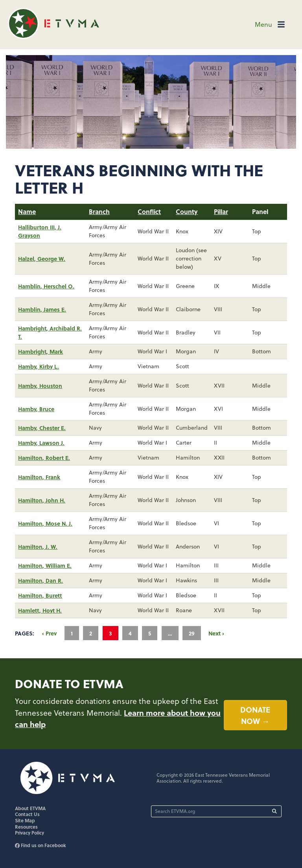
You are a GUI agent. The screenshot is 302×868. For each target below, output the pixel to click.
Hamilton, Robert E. (44, 458)
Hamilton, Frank (39, 477)
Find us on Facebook (41, 845)
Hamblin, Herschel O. (46, 286)
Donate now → (255, 715)
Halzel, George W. (42, 259)
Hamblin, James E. (42, 309)
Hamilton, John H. (42, 500)
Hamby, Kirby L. (39, 366)
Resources (26, 827)
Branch (99, 211)
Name (27, 211)
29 (192, 633)
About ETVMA (30, 808)
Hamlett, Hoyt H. (40, 610)
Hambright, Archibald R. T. (50, 332)
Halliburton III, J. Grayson (40, 231)
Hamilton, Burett (40, 595)
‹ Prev (50, 633)
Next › (216, 633)
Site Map (25, 820)
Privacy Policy (29, 833)
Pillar (221, 211)
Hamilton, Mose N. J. (45, 523)
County (187, 211)
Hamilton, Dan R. (41, 580)
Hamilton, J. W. (38, 547)
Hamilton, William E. (45, 565)
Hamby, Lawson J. (41, 443)
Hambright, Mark (41, 351)
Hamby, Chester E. (42, 428)
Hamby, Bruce (36, 409)
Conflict (149, 211)
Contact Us (27, 814)
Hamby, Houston (40, 386)
